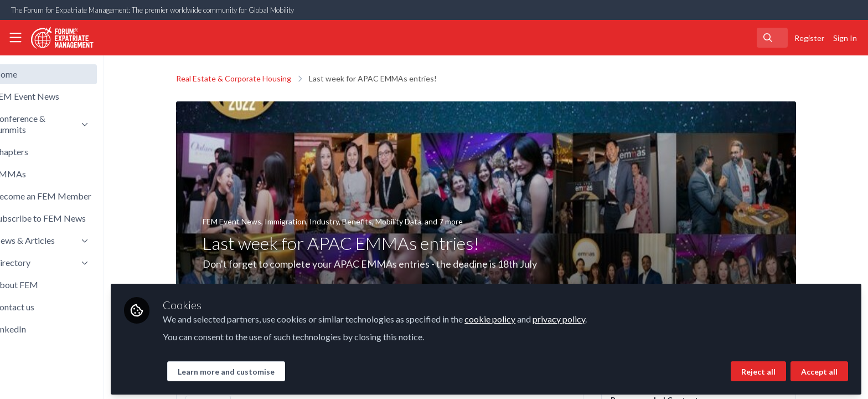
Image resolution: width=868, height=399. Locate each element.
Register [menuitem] (809, 38)
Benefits (376, 221)
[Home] (59, 38)
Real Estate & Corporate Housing (252, 78)
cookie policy (528, 317)
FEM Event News (251, 221)
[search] (772, 38)
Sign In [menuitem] (845, 38)
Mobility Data (417, 221)
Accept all (819, 369)
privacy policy (596, 317)
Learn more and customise (264, 369)
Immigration (304, 221)
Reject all (758, 369)
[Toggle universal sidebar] (15, 38)
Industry (343, 221)
